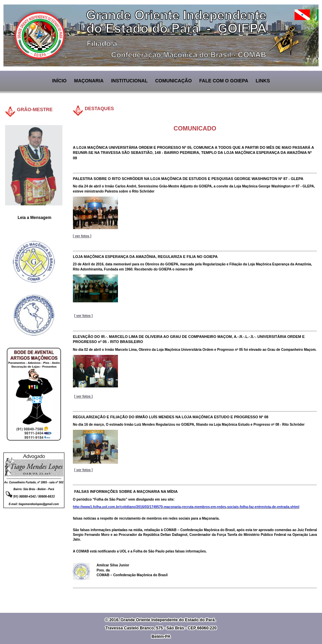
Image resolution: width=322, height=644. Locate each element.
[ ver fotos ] (83, 316)
